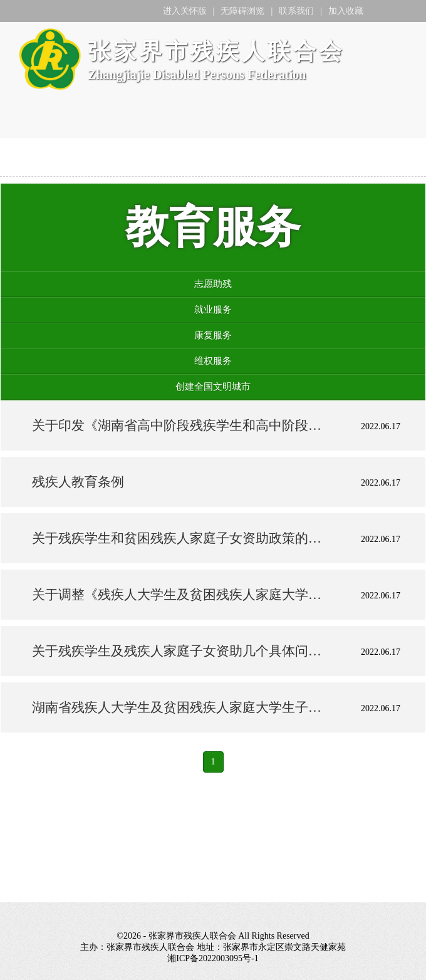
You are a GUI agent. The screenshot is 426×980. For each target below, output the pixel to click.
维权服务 (213, 361)
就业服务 (213, 310)
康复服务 (213, 335)
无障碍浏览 (242, 11)
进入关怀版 (185, 11)
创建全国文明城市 (213, 387)
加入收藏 (346, 11)
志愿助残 (213, 284)
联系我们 (296, 11)
